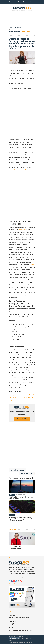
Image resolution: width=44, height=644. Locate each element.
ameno (32, 265)
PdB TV (18, 3)
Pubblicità (30, 2)
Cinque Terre (22, 230)
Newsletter (11, 3)
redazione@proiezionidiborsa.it (19, 618)
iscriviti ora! (22, 419)
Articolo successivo (26, 473)
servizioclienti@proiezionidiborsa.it (20, 630)
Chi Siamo (11, 2)
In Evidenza (17, 31)
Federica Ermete (26, 31)
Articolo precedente (18, 470)
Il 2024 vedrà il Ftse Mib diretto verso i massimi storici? (21, 498)
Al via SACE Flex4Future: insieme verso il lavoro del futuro (22, 548)
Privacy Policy (24, 638)
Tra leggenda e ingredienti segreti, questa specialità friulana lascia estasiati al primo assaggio (22, 397)
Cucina (14, 30)
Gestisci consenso (15, 638)
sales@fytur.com (14, 624)
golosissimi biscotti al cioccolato (23, 170)
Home (10, 30)
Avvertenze (23, 2)
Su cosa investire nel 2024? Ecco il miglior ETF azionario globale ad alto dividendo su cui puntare (21, 519)
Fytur (31, 642)
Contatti (17, 2)
